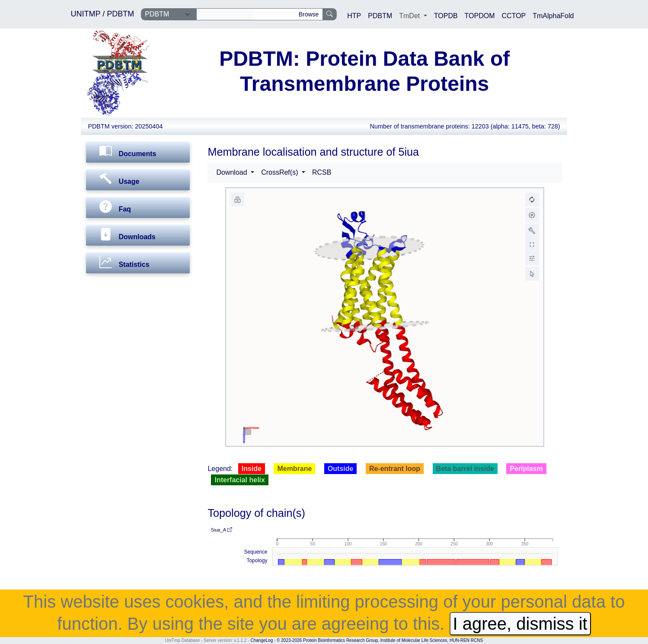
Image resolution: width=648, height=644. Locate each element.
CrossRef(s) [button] (281, 172)
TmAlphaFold (553, 16)
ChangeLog (262, 640)
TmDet (410, 16)
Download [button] (233, 172)
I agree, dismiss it (520, 624)
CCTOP (514, 16)
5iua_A (221, 530)
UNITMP (87, 14)
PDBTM (120, 14)
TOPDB (446, 16)
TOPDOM (480, 16)
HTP (354, 16)
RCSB (322, 172)
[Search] (225, 14)
